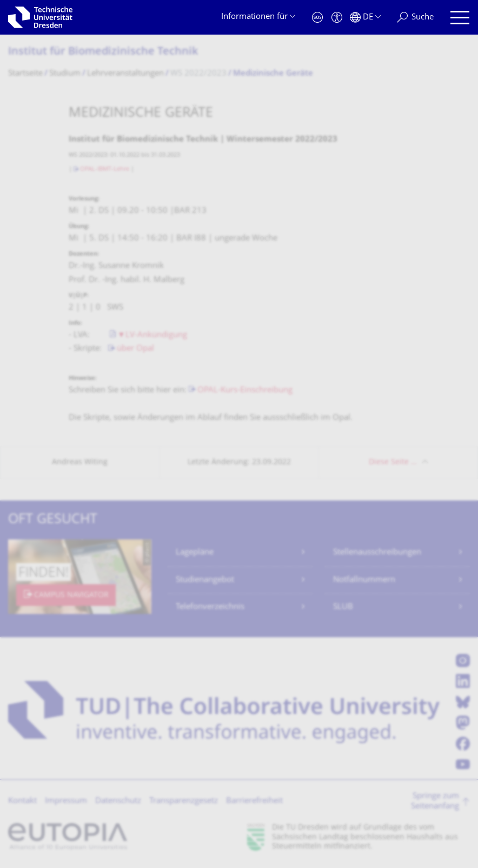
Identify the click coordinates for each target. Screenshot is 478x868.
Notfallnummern (364, 580)
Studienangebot (205, 580)
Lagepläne (195, 553)
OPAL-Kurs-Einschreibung (245, 390)
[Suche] (415, 18)
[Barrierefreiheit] (337, 18)
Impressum (66, 801)
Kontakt (22, 801)
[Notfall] (317, 18)
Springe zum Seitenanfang (435, 802)
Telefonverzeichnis (210, 607)
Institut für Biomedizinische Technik (103, 52)
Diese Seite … (393, 462)
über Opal (135, 349)
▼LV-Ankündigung (152, 335)
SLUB (343, 607)
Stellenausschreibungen (377, 553)
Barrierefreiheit (254, 801)
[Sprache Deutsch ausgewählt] (365, 18)
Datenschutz (118, 801)
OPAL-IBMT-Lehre (105, 169)
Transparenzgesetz (184, 801)
